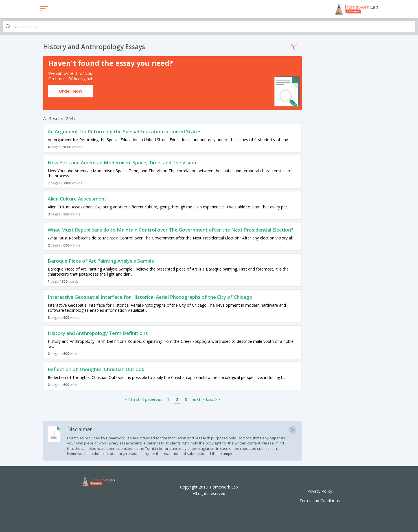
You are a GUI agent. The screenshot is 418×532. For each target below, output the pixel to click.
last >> (213, 399)
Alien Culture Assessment (77, 199)
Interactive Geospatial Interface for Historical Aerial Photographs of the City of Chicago (150, 297)
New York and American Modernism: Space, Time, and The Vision (122, 163)
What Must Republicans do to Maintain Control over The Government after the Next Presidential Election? (170, 230)
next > (198, 399)
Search (8, 26)
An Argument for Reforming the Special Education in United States (125, 131)
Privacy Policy (320, 491)
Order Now (71, 91)
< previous (152, 399)
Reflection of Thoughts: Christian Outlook (96, 369)
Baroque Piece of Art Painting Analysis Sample (101, 261)
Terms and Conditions (320, 501)
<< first (132, 399)
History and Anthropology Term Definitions (98, 333)
